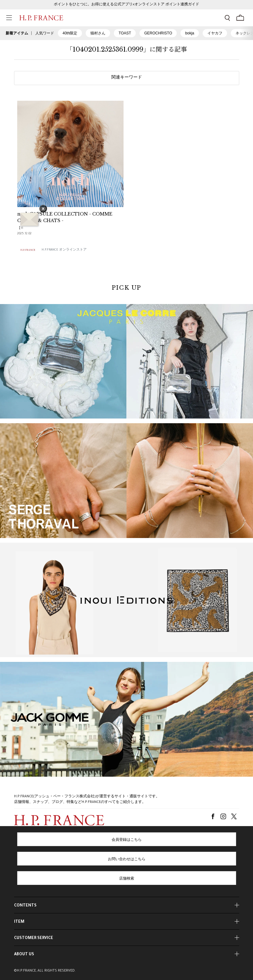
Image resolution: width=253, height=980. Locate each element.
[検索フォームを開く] (227, 18)
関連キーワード (127, 78)
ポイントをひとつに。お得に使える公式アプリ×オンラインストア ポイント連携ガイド (126, 5)
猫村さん (98, 33)
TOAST (125, 33)
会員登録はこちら (127, 840)
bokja (190, 33)
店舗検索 (127, 879)
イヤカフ (215, 33)
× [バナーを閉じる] (43, 209)
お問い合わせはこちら (127, 860)
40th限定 (70, 33)
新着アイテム (17, 33)
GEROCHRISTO (158, 33)
